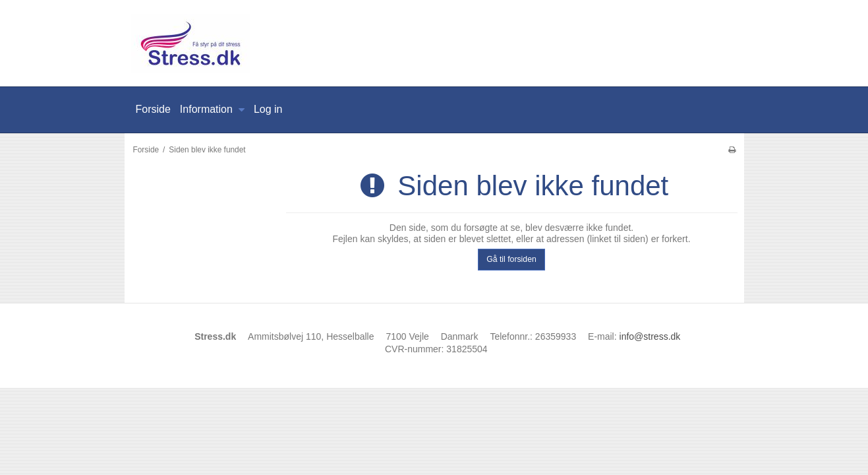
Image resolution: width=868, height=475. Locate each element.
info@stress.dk (650, 336)
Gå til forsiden (511, 259)
